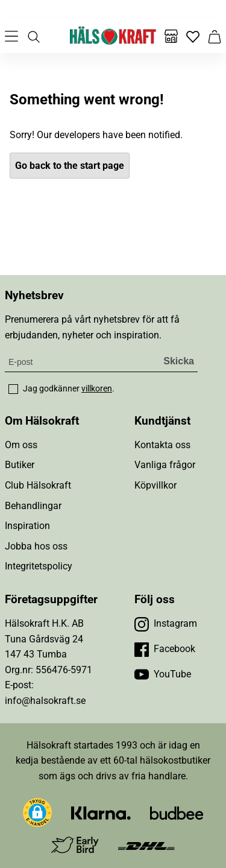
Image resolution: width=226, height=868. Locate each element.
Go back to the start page (70, 166)
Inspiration (27, 526)
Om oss (21, 445)
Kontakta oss (162, 445)
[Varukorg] (215, 36)
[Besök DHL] (146, 845)
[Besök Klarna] (101, 813)
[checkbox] (13, 389)
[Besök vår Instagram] (166, 624)
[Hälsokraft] (113, 36)
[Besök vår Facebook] (165, 649)
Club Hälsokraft (38, 485)
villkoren (97, 388)
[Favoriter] (193, 36)
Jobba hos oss (36, 546)
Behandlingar (33, 506)
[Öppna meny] (11, 36)
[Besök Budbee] (177, 813)
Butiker (20, 465)
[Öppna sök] (33, 36)
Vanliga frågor (165, 465)
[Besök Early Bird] (75, 845)
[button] (37, 813)
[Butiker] (171, 36)
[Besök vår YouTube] (163, 674)
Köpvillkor (155, 485)
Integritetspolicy (39, 566)
